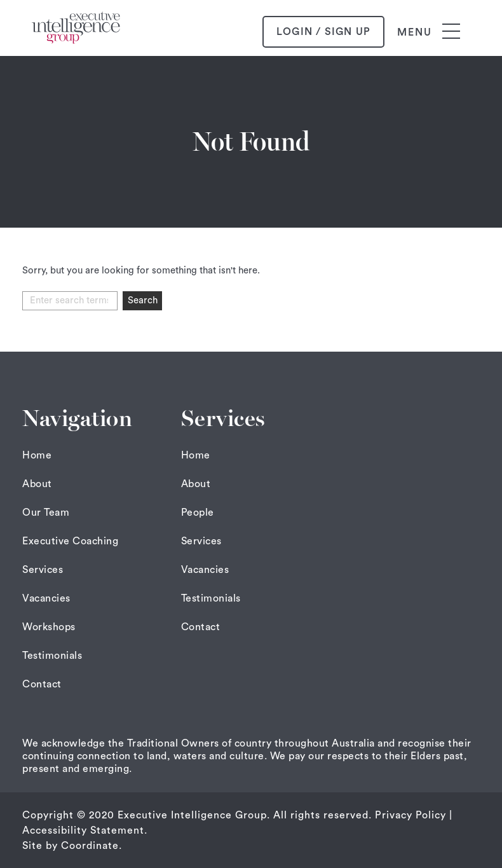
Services (43, 570)
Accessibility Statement (83, 830)
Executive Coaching (70, 541)
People (198, 513)
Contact (42, 684)
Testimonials (52, 656)
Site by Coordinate (71, 846)
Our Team (46, 513)
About (37, 484)
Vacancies (46, 598)
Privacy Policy (410, 815)
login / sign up (323, 32)
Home (37, 455)
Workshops (49, 627)
